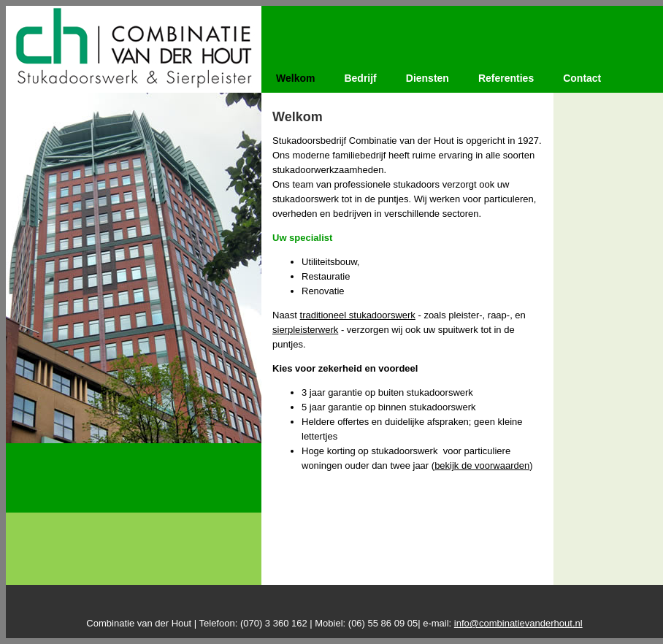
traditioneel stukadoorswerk (358, 315)
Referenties (506, 78)
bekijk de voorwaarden (482, 465)
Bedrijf (360, 78)
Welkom (295, 78)
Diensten (428, 78)
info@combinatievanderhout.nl (518, 623)
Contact (582, 78)
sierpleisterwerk (305, 330)
